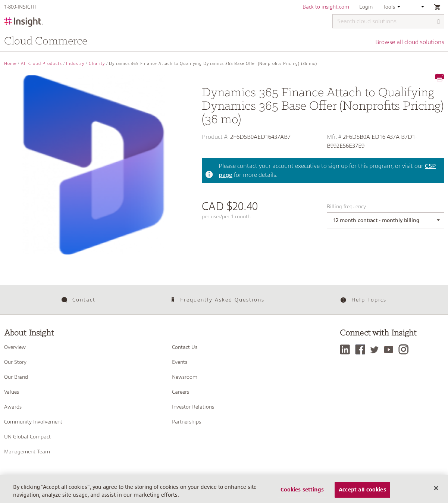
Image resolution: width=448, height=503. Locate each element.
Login (366, 7)
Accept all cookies (362, 493)
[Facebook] (362, 349)
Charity (97, 64)
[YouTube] (390, 349)
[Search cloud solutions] (388, 21)
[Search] (439, 22)
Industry (75, 64)
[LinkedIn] (347, 349)
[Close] (436, 491)
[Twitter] (376, 349)
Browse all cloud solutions (410, 42)
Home (10, 64)
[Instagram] (405, 349)
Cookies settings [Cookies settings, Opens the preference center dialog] (302, 493)
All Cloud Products (41, 64)
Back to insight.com (326, 7)
